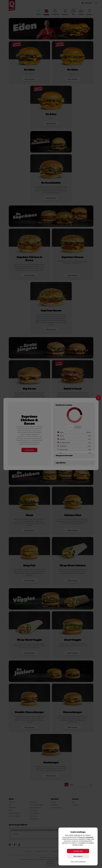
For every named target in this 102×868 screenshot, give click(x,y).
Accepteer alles (78, 851)
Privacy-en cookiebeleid (86, 837)
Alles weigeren (78, 856)
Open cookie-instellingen (78, 861)
